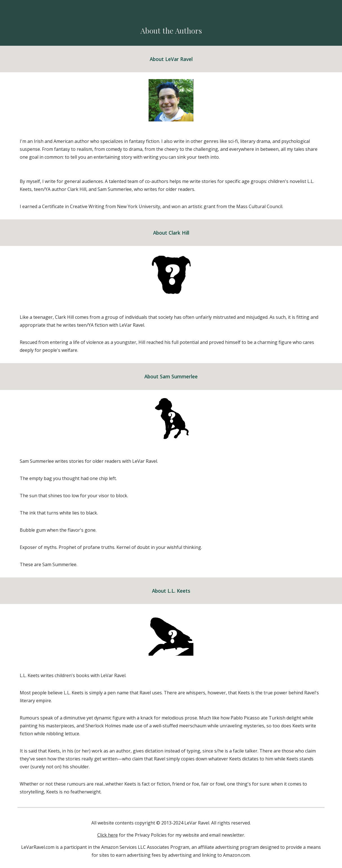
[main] (171, 31)
